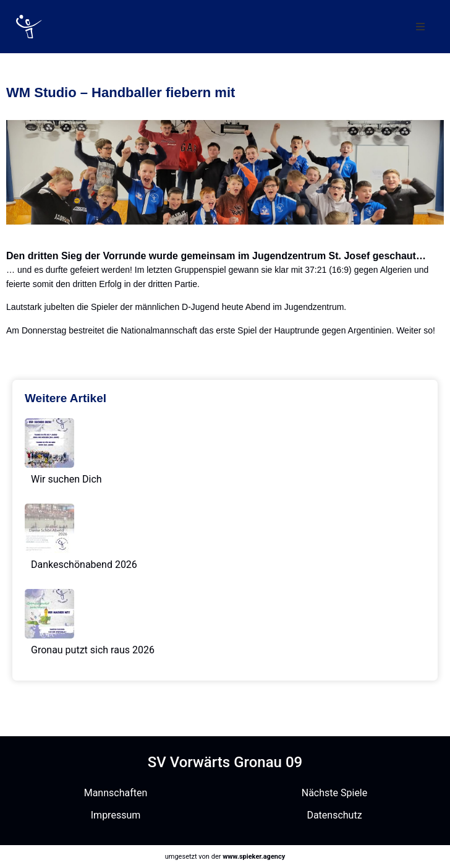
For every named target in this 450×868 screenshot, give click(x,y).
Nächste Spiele (334, 793)
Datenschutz (334, 815)
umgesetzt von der (225, 857)
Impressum (116, 815)
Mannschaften (116, 793)
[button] (420, 27)
